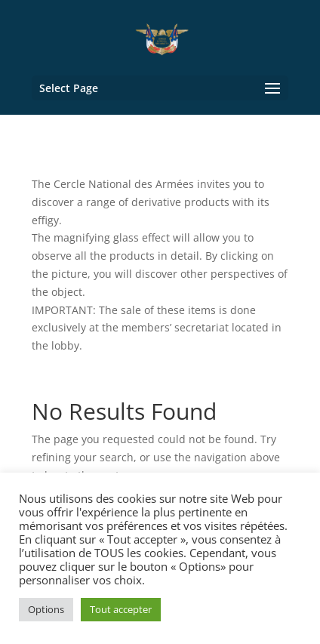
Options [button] (46, 609)
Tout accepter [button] (121, 609)
